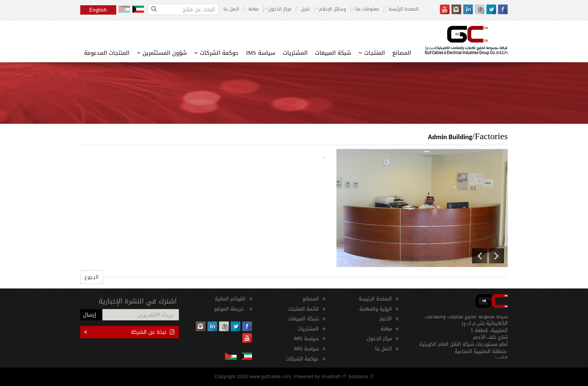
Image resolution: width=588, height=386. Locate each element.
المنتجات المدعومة (107, 53)
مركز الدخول (379, 339)
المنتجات (372, 53)
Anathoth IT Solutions (345, 376)
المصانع (402, 53)
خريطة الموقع (230, 309)
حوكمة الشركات (216, 53)
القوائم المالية (230, 299)
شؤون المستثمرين (162, 53)
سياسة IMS (261, 53)
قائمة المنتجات (303, 309)
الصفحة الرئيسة (403, 9)
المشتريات (295, 53)
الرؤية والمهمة (376, 309)
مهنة (253, 9)
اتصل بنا (231, 9)
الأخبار (386, 319)
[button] (480, 256)
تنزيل (305, 9)
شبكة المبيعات (333, 53)
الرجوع (92, 277)
